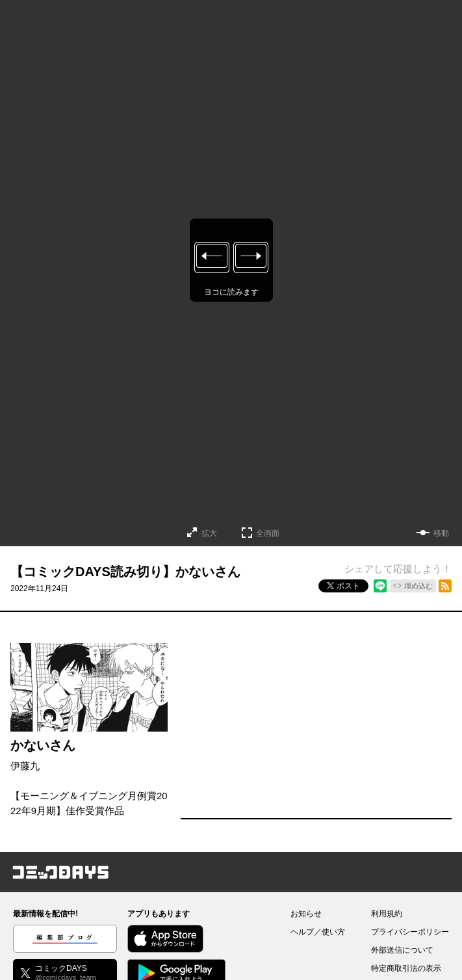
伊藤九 (25, 766)
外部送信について (402, 950)
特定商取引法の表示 (406, 968)
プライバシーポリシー (410, 932)
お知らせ (306, 914)
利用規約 (387, 914)
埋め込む (418, 586)
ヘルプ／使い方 (318, 932)
